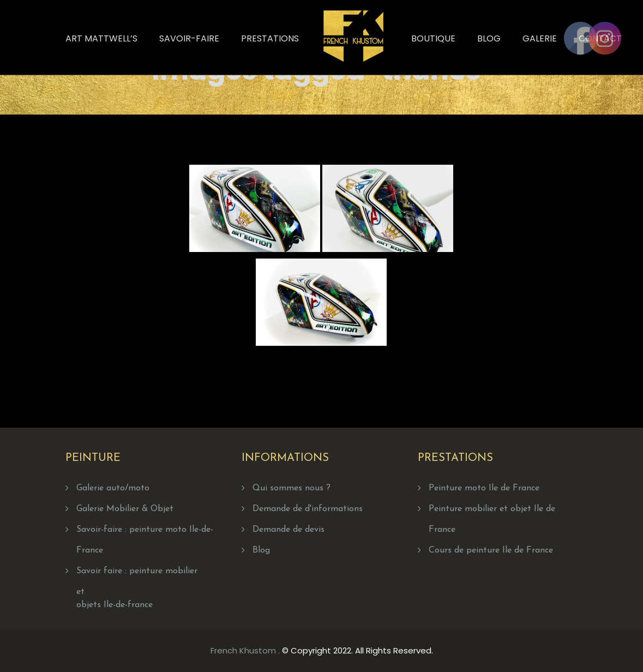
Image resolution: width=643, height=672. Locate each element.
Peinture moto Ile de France (484, 488)
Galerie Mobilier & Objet (125, 509)
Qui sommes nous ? (292, 488)
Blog (489, 38)
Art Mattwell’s (101, 38)
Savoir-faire (189, 38)
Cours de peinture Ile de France (491, 550)
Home (388, 66)
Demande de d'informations (308, 509)
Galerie (540, 38)
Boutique (433, 38)
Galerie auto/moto (113, 488)
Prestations (270, 38)
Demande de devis (289, 530)
